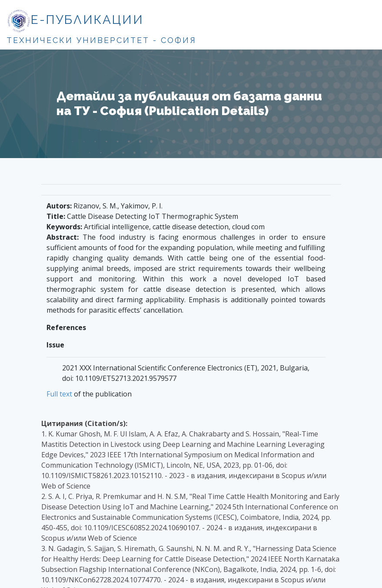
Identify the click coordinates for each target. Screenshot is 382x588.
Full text (59, 394)
